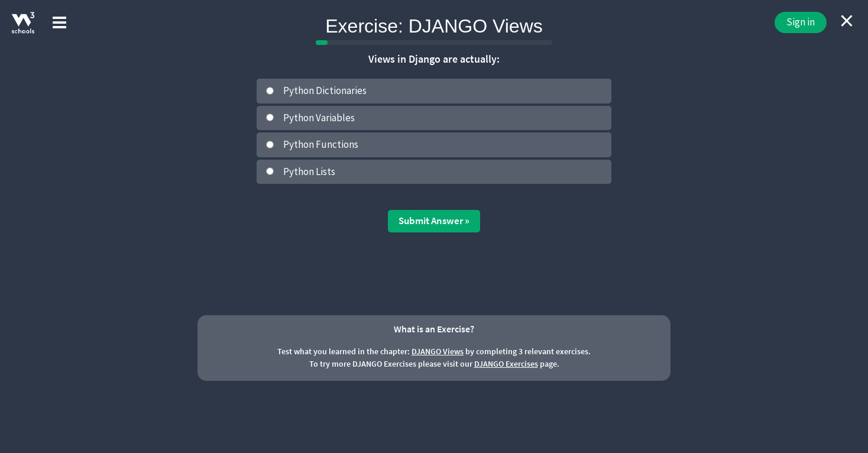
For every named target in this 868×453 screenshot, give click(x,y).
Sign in (801, 22)
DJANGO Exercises (506, 364)
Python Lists (309, 172)
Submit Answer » (434, 221)
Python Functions (321, 144)
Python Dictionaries (325, 90)
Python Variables (319, 118)
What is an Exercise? (434, 329)
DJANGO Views (438, 351)
